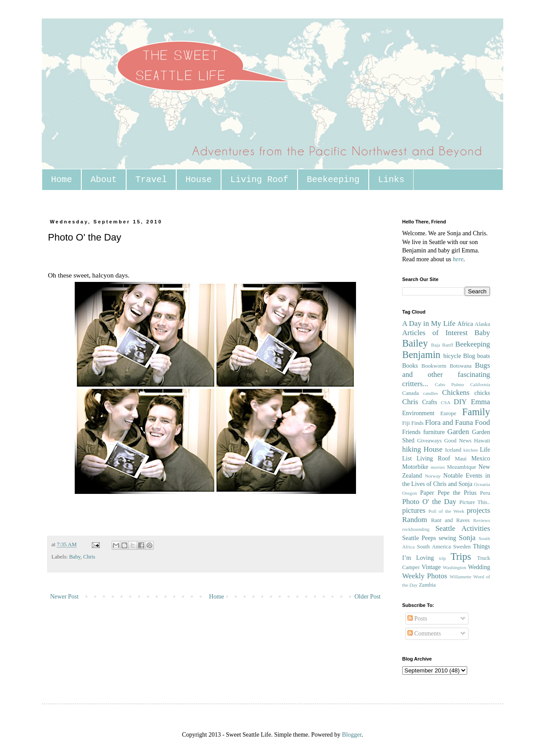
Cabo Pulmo (449, 384)
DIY (460, 402)
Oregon (410, 493)
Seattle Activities (463, 528)
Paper (427, 493)
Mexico (481, 458)
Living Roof (259, 180)
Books (410, 366)
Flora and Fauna (449, 422)
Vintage (431, 567)
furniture (434, 432)
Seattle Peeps (419, 538)
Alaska (482, 324)
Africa (465, 324)
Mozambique (461, 467)
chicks (482, 393)
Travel (151, 180)
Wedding (479, 567)
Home (62, 180)
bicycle (452, 356)
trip (443, 558)
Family (476, 412)
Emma (480, 402)
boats (483, 356)
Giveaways (429, 441)
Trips (461, 557)
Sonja (467, 538)
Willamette (460, 577)
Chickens (456, 393)
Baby (75, 557)
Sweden (462, 547)
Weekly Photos (425, 576)
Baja (436, 345)
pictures (414, 510)
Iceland (453, 450)
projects (478, 510)
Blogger (352, 735)
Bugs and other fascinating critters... (446, 374)
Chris (89, 557)
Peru (485, 493)
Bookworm (434, 366)
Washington (455, 567)
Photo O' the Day (429, 502)
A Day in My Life (429, 323)
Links (391, 180)
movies (438, 467)
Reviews (481, 520)
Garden (458, 432)
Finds (418, 423)
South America (434, 547)
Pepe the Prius (457, 493)
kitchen (471, 450)
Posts (417, 619)
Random (415, 520)
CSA (446, 402)
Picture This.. (475, 502)
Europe (448, 413)
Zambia (427, 585)
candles (431, 393)
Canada (411, 393)
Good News (458, 441)
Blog (469, 356)
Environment (418, 413)
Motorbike (415, 467)
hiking (412, 449)
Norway (433, 476)
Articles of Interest (435, 333)
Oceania (482, 484)
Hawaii (482, 441)
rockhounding (416, 529)
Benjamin (421, 355)
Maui (461, 459)
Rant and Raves (451, 520)
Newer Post (64, 597)
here (458, 259)
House (199, 180)
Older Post (368, 597)
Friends (411, 432)
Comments (424, 634)
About (104, 180)
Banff (448, 345)
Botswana (461, 366)
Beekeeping (333, 180)
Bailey (415, 343)
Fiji (406, 423)
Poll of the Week (447, 511)
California (480, 384)
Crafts (429, 402)
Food (482, 422)
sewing (447, 538)
